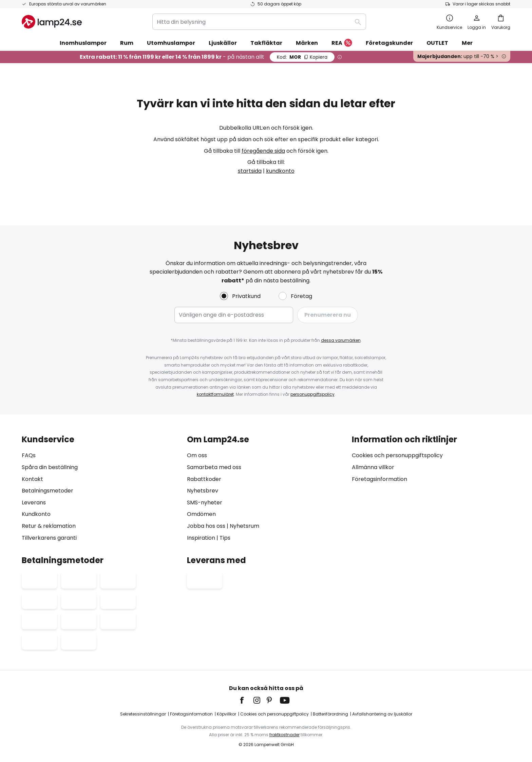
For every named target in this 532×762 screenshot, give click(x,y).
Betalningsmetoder (47, 491)
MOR (302, 57)
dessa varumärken (341, 340)
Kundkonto (36, 514)
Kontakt (32, 479)
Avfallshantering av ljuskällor (382, 714)
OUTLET (437, 43)
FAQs (29, 455)
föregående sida (263, 151)
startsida (250, 171)
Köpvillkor (226, 714)
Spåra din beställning (50, 467)
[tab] (101, 489)
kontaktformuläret (215, 394)
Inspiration (201, 538)
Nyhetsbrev (203, 491)
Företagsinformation (379, 479)
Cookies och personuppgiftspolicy (397, 455)
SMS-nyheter (205, 503)
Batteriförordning (330, 714)
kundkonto (280, 171)
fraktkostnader (284, 735)
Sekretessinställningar (143, 714)
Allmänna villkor (373, 467)
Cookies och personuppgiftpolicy (274, 714)
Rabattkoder (204, 479)
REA (342, 43)
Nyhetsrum (244, 526)
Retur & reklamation (49, 526)
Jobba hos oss (206, 526)
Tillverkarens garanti (49, 538)
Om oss (197, 455)
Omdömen (201, 514)
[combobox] (259, 22)
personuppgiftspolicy (312, 394)
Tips (225, 538)
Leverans (34, 503)
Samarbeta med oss (214, 467)
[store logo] (52, 22)
